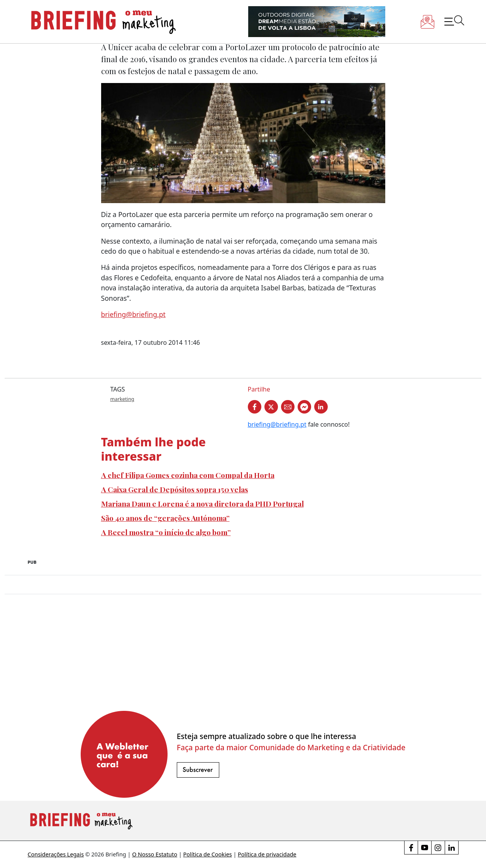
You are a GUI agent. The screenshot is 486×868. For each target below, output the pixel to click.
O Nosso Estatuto (155, 854)
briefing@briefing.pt (133, 314)
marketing (122, 399)
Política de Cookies (208, 854)
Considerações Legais (56, 854)
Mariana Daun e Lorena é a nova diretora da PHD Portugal (202, 504)
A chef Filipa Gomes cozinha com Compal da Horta (188, 475)
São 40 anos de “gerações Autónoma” (165, 518)
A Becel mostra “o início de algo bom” (166, 532)
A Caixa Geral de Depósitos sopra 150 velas (175, 489)
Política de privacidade (267, 854)
